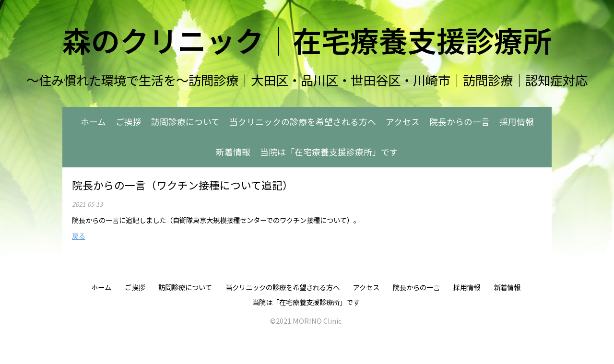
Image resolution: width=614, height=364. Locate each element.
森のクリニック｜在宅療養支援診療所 (307, 40)
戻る (79, 236)
